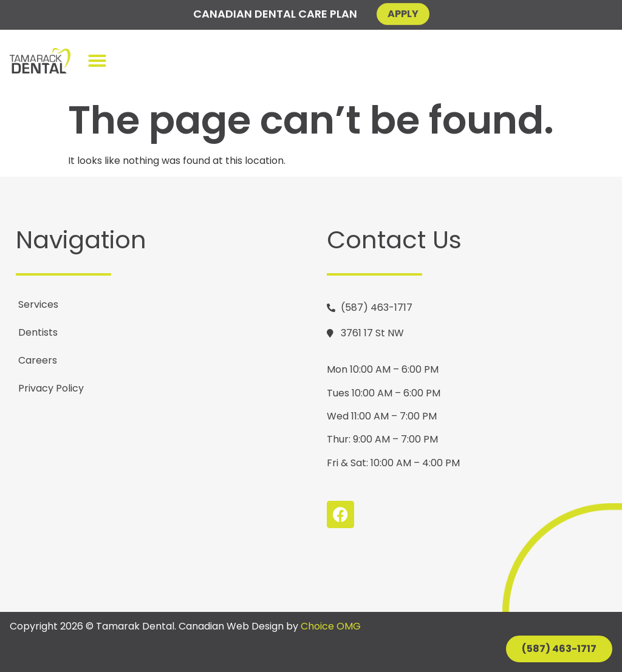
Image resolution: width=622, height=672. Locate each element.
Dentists (38, 332)
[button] (97, 61)
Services (38, 304)
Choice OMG (331, 626)
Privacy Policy (51, 388)
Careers (38, 360)
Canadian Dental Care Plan (275, 12)
